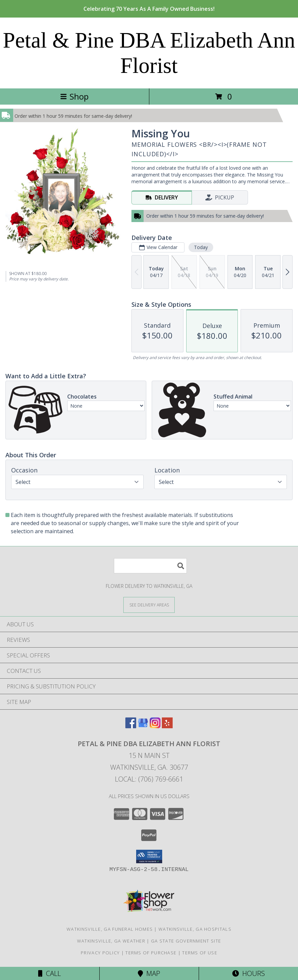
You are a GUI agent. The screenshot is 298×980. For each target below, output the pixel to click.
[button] (149, 856)
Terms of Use (200, 953)
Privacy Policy (100, 953)
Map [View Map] (149, 973)
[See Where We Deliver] (149, 605)
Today (201, 247)
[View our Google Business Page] (143, 726)
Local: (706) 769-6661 (149, 779)
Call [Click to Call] (49, 973)
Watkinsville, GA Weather (111, 941)
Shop (74, 96)
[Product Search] (150, 566)
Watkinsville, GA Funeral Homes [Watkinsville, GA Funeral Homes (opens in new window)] (110, 929)
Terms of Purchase (151, 953)
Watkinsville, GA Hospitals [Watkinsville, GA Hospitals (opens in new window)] (195, 929)
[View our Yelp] (167, 726)
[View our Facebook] (131, 726)
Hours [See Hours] (249, 973)
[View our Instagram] (155, 726)
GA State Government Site (186, 941)
